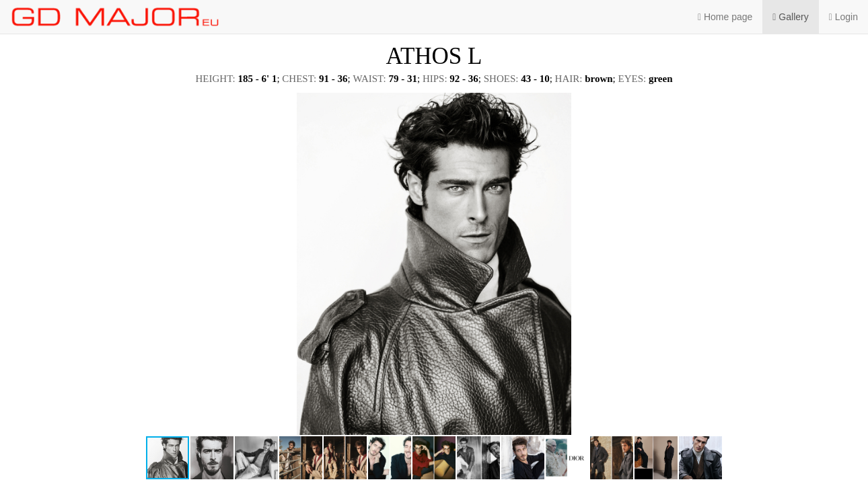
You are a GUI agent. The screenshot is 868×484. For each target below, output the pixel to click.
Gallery (790, 17)
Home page (725, 17)
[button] (846, 105)
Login (843, 17)
